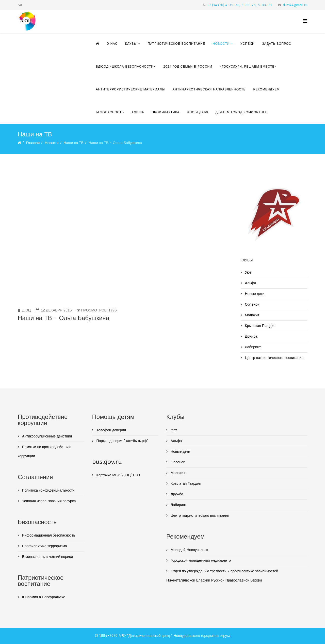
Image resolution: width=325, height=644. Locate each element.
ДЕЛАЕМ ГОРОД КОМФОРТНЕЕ (242, 112)
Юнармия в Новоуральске (43, 597)
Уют (248, 272)
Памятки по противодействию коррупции (45, 452)
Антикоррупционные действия (46, 436)
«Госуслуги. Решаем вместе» (248, 67)
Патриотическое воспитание (176, 44)
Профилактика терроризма (44, 546)
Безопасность (110, 112)
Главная (33, 143)
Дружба (251, 336)
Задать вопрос (277, 44)
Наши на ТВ (74, 143)
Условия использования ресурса (48, 501)
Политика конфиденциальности (48, 490)
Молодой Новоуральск (189, 550)
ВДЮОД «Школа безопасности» (126, 67)
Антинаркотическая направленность (209, 89)
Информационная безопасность (48, 535)
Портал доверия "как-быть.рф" (122, 441)
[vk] (20, 5)
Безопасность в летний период (47, 557)
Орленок (252, 304)
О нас (112, 44)
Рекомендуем (267, 89)
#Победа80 (198, 112)
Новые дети (254, 294)
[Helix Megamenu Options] (305, 21)
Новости (221, 44)
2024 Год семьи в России (188, 67)
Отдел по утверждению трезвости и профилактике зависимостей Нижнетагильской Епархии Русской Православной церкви (222, 576)
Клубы (131, 44)
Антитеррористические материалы (131, 89)
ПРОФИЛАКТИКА (165, 112)
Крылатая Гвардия (260, 326)
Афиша (138, 112)
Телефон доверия (111, 430)
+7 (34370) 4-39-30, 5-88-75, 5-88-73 (240, 5)
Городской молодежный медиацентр (200, 561)
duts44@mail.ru (295, 5)
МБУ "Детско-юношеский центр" (145, 636)
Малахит (252, 315)
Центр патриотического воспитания (274, 358)
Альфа (250, 283)
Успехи (248, 44)
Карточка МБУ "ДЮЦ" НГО (118, 475)
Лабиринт (253, 347)
